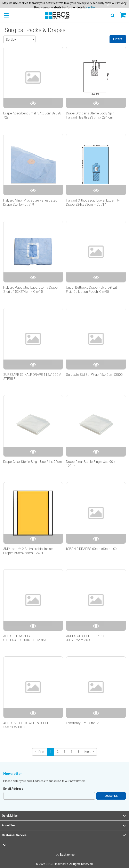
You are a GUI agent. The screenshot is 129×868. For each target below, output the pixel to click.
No (93, 7)
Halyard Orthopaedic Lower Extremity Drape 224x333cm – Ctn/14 (93, 202)
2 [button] (58, 752)
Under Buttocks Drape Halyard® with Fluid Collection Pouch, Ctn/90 (92, 289)
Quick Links (64, 816)
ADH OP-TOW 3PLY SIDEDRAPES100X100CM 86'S (25, 638)
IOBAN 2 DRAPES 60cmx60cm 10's (92, 549)
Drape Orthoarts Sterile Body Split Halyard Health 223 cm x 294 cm (90, 115)
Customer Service (64, 835)
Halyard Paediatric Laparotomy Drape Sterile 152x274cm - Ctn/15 (30, 289)
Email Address (13, 789)
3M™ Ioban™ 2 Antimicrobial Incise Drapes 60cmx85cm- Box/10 (28, 551)
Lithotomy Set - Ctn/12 (82, 723)
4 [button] (71, 752)
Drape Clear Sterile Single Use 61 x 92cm (33, 462)
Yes (88, 7)
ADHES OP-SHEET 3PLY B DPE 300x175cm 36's (88, 638)
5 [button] (78, 752)
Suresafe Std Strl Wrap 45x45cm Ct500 (94, 375)
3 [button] (65, 752)
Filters (118, 39)
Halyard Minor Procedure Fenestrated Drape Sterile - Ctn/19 (30, 202)
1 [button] (51, 752)
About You (64, 825)
